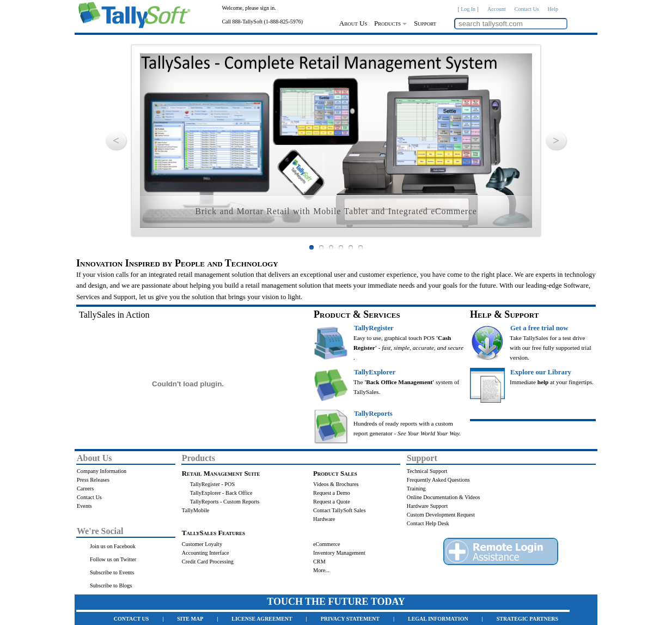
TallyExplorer (375, 372)
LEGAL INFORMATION (438, 619)
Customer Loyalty (202, 544)
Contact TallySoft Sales (339, 510)
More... (321, 570)
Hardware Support (427, 506)
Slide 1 (311, 247)
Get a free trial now (539, 328)
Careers (85, 489)
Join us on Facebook (113, 546)
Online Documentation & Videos (444, 497)
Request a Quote (332, 502)
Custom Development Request (441, 515)
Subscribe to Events (112, 572)
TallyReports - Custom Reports (225, 502)
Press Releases (93, 480)
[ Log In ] (468, 9)
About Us (353, 23)
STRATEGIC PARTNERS (527, 619)
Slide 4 (341, 247)
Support (425, 23)
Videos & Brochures (336, 484)
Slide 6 (361, 247)
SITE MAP (190, 619)
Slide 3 (331, 247)
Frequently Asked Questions (438, 480)
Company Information (102, 471)
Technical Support (427, 471)
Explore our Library (541, 372)
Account (497, 9)
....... (82, 515)
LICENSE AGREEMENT (262, 619)
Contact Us (527, 9)
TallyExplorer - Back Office (221, 493)
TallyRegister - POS (212, 484)
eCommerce (326, 544)
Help (553, 9)
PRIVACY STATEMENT (350, 619)
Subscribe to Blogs (111, 585)
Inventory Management (339, 553)
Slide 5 (351, 247)
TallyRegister (374, 328)
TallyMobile (196, 510)
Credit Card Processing (208, 562)
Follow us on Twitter (113, 559)
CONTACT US (131, 619)
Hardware (324, 519)
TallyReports (373, 414)
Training (416, 489)
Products (391, 23)
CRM (319, 562)
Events (84, 506)
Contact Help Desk (428, 523)
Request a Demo (332, 493)
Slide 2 (321, 247)
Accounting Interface (206, 553)
